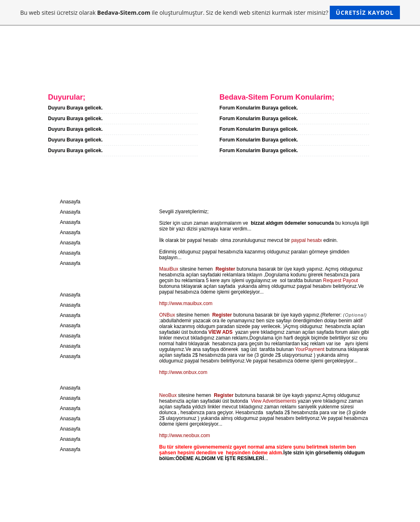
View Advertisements (274, 401)
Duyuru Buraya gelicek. (75, 108)
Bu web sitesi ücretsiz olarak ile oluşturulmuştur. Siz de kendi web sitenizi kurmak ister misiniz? (210, 13)
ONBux (167, 315)
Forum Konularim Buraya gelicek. (259, 108)
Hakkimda (100, 73)
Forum (188, 73)
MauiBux (169, 269)
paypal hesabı (307, 240)
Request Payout (341, 280)
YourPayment (310, 349)
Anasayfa (50, 73)
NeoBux (168, 395)
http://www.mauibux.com (186, 303)
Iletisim (147, 73)
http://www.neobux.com (185, 435)
